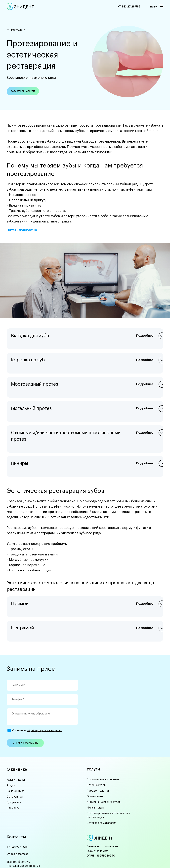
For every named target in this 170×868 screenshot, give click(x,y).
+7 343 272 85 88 (18, 813)
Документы (14, 767)
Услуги (93, 734)
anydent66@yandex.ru (21, 838)
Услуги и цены (16, 744)
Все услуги (18, 30)
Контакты (16, 802)
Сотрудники (15, 761)
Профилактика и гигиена (103, 744)
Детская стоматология (101, 788)
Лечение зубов (96, 750)
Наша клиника (15, 756)
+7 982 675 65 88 (18, 820)
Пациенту (13, 773)
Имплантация (95, 773)
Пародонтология (98, 756)
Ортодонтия (95, 761)
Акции (11, 750)
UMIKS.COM (40, 859)
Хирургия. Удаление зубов (104, 767)
